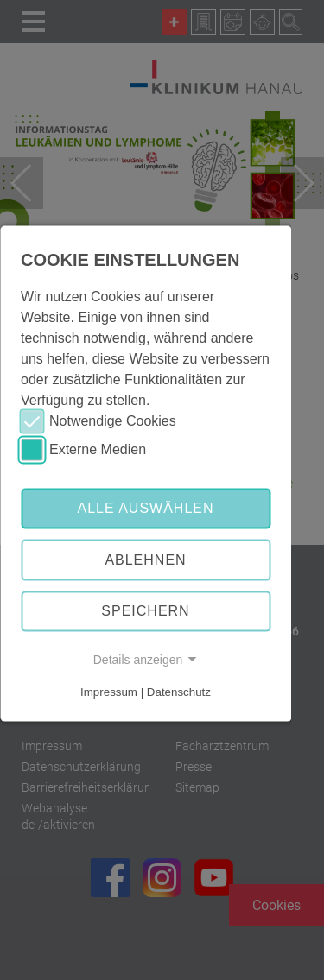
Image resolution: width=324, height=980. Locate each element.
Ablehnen (145, 560)
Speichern (145, 611)
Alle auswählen (145, 508)
